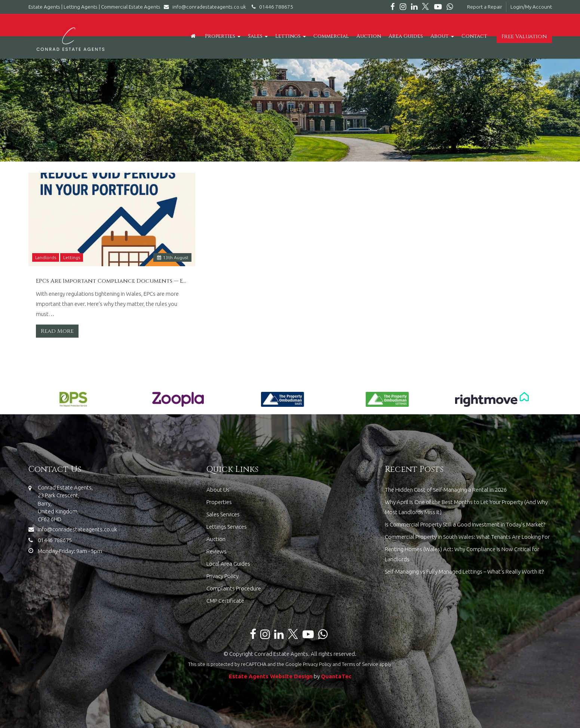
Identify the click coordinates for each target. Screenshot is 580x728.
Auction (369, 36)
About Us (218, 490)
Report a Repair (485, 7)
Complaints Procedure (234, 588)
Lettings (291, 36)
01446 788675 (271, 7)
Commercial (331, 36)
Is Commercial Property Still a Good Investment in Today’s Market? (465, 524)
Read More (57, 331)
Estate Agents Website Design (271, 676)
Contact (474, 36)
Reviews (217, 551)
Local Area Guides (228, 564)
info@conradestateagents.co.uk (207, 7)
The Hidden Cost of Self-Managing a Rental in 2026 (446, 490)
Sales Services (223, 514)
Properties (223, 36)
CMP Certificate (225, 601)
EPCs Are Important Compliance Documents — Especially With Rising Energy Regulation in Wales (112, 281)
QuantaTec (336, 676)
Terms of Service (360, 664)
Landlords (46, 257)
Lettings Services (227, 527)
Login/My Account (531, 7)
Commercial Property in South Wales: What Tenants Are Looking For (467, 537)
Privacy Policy (223, 576)
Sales (258, 36)
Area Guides (406, 36)
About (442, 36)
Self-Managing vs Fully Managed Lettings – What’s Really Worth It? (464, 572)
